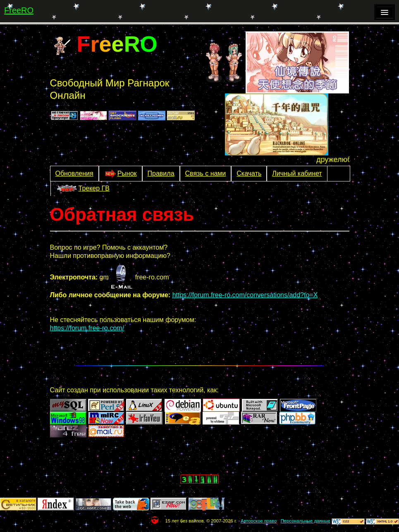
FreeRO (19, 10)
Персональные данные (306, 521)
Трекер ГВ (83, 189)
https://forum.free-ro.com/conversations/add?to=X (245, 295)
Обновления (74, 173)
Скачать (249, 173)
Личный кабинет (297, 173)
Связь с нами (206, 173)
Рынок (121, 174)
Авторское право (259, 521)
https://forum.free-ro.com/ (87, 328)
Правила (161, 173)
